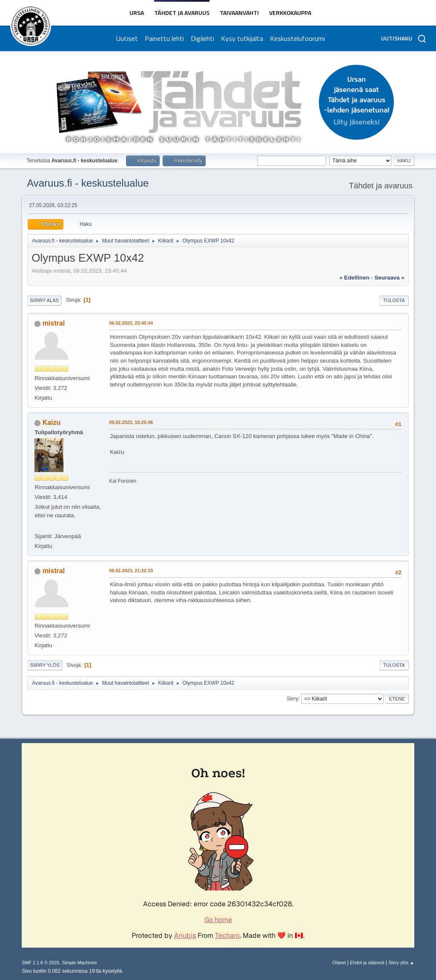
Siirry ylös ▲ (401, 963)
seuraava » (389, 278)
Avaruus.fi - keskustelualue (88, 183)
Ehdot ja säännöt (367, 963)
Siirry (292, 698)
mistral (54, 323)
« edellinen (354, 278)
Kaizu (52, 422)
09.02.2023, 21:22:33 (131, 571)
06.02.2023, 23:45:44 (131, 323)
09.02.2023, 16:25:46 (131, 422)
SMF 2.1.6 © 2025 (40, 963)
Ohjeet (339, 963)
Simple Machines (80, 963)
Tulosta (394, 300)
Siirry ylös (45, 665)
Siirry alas (44, 300)
